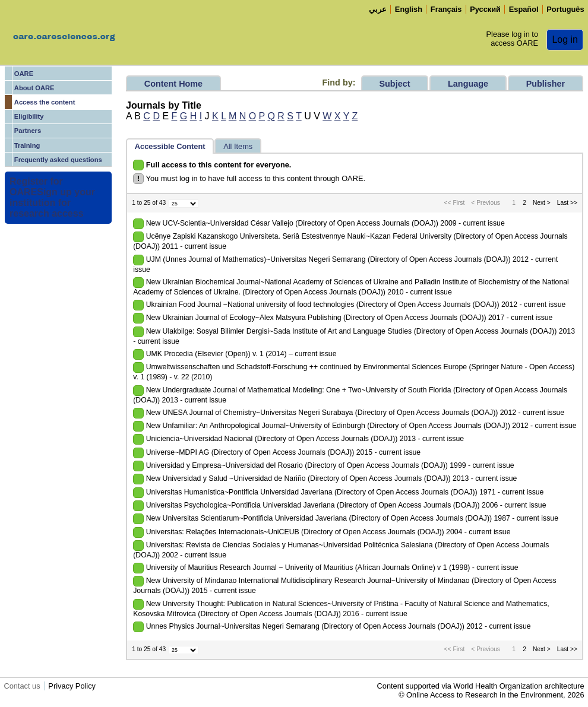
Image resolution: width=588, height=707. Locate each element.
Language (468, 84)
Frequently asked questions (58, 160)
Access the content (45, 102)
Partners (28, 131)
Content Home (173, 84)
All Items (238, 146)
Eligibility (29, 116)
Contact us (22, 686)
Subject (394, 84)
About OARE (34, 88)
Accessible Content (170, 146)
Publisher (546, 84)
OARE (24, 74)
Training (27, 145)
